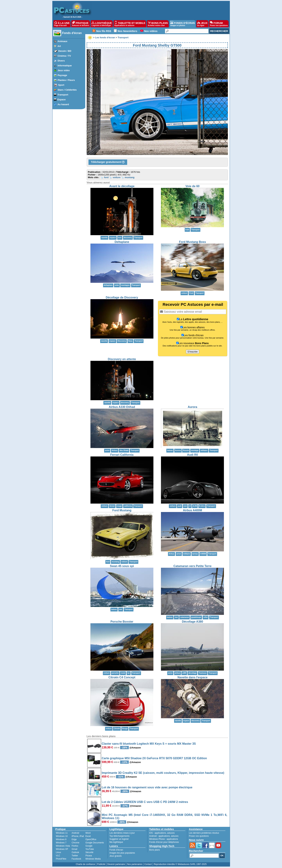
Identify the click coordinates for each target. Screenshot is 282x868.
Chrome (75, 843)
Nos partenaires (135, 864)
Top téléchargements (120, 836)
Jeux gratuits (116, 856)
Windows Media (93, 859)
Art (59, 46)
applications (160, 833)
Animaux (62, 41)
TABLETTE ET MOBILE (130, 24)
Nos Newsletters (127, 31)
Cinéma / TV (64, 56)
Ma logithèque (116, 842)
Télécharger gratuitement (108, 162)
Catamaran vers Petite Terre (193, 566)
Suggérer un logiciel (119, 839)
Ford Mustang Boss (193, 242)
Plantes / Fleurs (66, 80)
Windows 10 (62, 836)
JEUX (202, 24)
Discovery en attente (122, 359)
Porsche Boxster (122, 622)
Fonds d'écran (72, 33)
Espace (62, 100)
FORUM (219, 24)
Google (89, 846)
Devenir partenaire (116, 864)
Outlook (75, 852)
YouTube (90, 849)
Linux (59, 852)
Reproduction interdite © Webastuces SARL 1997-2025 (180, 864)
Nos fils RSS (104, 31)
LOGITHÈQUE (102, 24)
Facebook (76, 859)
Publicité (101, 864)
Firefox (75, 846)
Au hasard (63, 104)
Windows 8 (61, 839)
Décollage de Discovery (122, 297)
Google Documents (95, 843)
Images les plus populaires (122, 853)
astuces (171, 833)
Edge (74, 839)
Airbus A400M (192, 510)
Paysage (62, 75)
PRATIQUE (81, 24)
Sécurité (89, 852)
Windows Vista (63, 846)
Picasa (89, 856)
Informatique (65, 66)
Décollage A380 (192, 622)
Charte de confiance (85, 864)
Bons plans (155, 850)
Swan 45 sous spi (122, 566)
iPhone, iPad (78, 836)
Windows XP (62, 849)
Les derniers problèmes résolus (204, 833)
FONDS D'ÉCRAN (183, 24)
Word (88, 833)
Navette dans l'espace (193, 677)
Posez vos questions (199, 836)
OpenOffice (91, 839)
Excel (88, 836)
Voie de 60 (192, 186)
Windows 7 (61, 843)
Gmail (74, 849)
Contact (148, 864)
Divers (61, 61)
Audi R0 (192, 455)
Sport (61, 85)
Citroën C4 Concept (122, 677)
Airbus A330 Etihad (122, 407)
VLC (58, 856)
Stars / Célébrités (67, 90)
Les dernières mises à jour (122, 833)
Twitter (75, 856)
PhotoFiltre (61, 859)
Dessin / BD (65, 51)
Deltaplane (122, 242)
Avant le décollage (122, 186)
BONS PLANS (158, 24)
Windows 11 (62, 833)
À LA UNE (62, 24)
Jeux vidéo (64, 70)
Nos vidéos (151, 31)
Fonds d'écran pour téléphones (164, 842)
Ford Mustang (122, 510)
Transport (63, 95)
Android (75, 833)
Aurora (192, 407)
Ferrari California (122, 455)
